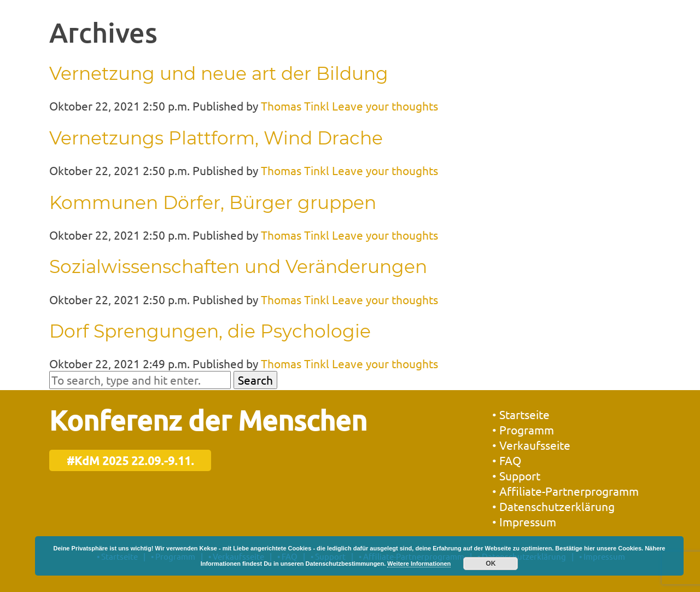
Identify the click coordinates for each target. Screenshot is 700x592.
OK (491, 564)
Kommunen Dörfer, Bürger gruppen (213, 202)
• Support (516, 475)
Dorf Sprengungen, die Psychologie (210, 331)
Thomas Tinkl (295, 106)
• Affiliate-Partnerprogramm (565, 491)
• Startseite (521, 414)
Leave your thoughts (385, 106)
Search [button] (255, 380)
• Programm (523, 430)
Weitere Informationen (419, 564)
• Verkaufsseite (531, 445)
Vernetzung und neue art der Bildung (219, 73)
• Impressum (524, 521)
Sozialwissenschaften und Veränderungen (238, 266)
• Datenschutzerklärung (553, 506)
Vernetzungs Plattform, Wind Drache (216, 138)
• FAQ (507, 460)
